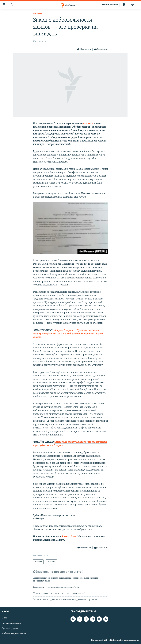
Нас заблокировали (11, 623)
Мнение (38, 14)
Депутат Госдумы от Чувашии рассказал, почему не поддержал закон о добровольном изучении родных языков (68, 334)
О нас (4, 618)
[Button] (84, 49)
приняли (88, 124)
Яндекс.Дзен (69, 537)
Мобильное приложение (14, 634)
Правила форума (10, 628)
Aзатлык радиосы (110, 5)
